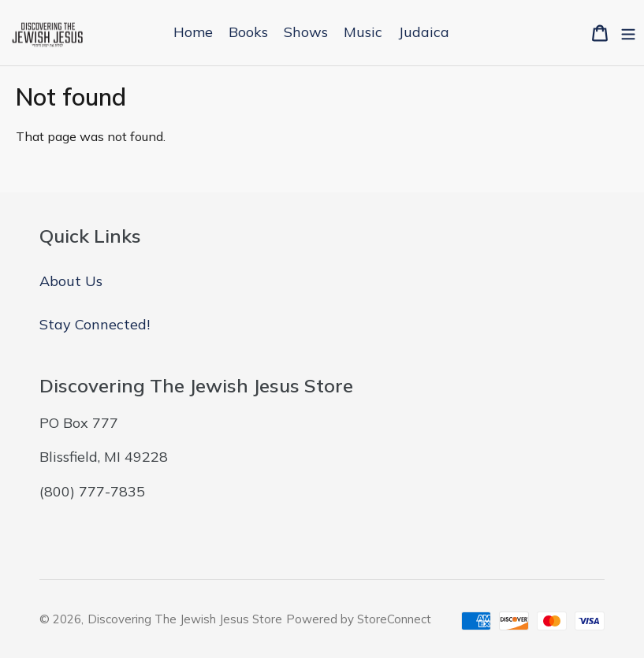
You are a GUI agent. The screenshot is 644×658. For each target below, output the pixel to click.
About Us (71, 281)
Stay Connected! (95, 324)
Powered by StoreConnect (359, 619)
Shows (306, 32)
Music (363, 32)
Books (248, 32)
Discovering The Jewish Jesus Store (185, 619)
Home (193, 32)
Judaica (424, 32)
